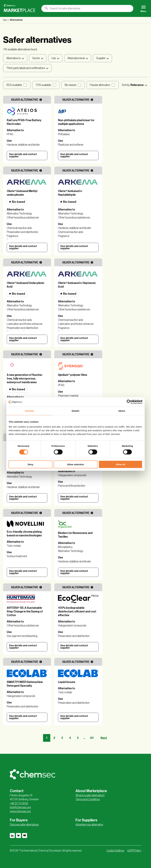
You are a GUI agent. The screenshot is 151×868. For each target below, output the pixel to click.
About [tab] (122, 411)
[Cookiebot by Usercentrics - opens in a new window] (129, 402)
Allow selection (75, 464)
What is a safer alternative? (90, 795)
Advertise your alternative (89, 825)
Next (104, 738)
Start (5, 20)
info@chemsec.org (20, 807)
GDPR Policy (134, 851)
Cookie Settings (115, 851)
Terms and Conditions (88, 799)
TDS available (43, 85)
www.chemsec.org (20, 811)
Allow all (120, 464)
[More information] (41, 100)
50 (92, 738)
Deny (31, 464)
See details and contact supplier (23, 155)
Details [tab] (75, 411)
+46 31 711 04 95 (19, 803)
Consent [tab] (29, 411)
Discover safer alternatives (24, 825)
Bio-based (70, 85)
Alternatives (16, 20)
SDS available (14, 85)
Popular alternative (100, 85)
